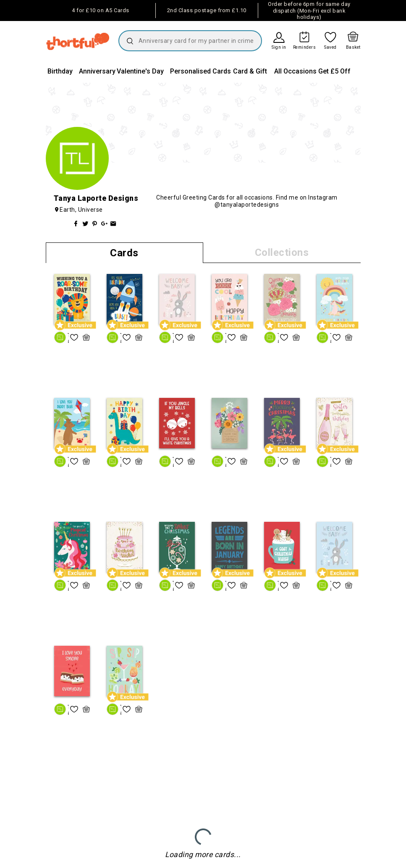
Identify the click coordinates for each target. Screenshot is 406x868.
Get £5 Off (334, 71)
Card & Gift (250, 71)
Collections (282, 253)
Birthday (60, 71)
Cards (124, 253)
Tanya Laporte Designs (68, 338)
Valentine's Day (140, 71)
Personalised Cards (200, 71)
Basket (353, 47)
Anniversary (97, 71)
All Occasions (295, 71)
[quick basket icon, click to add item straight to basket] (86, 337)
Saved (330, 47)
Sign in (279, 47)
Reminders (305, 47)
